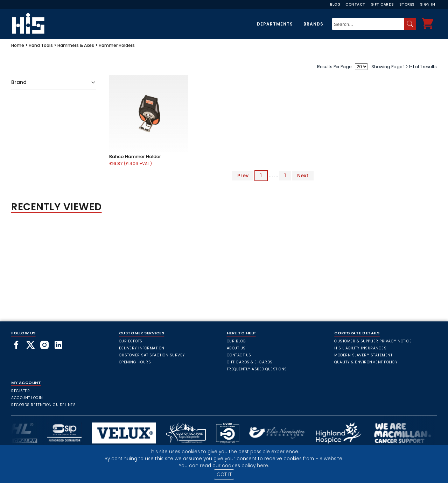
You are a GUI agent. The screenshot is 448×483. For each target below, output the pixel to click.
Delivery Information (142, 348)
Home (18, 45)
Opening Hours (135, 362)
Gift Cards (382, 4)
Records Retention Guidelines (43, 405)
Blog (335, 4)
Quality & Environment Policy (366, 362)
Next (303, 176)
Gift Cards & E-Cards (250, 362)
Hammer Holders (117, 45)
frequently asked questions (257, 369)
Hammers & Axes (76, 45)
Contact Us (239, 355)
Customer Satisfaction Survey (152, 355)
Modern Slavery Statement (363, 355)
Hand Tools (41, 45)
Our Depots (131, 341)
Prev (243, 176)
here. (263, 466)
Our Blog (236, 341)
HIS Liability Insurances (360, 348)
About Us (236, 348)
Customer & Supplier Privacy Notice (373, 341)
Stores (407, 4)
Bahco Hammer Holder (135, 157)
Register (20, 391)
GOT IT (224, 474)
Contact (355, 4)
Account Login (27, 398)
